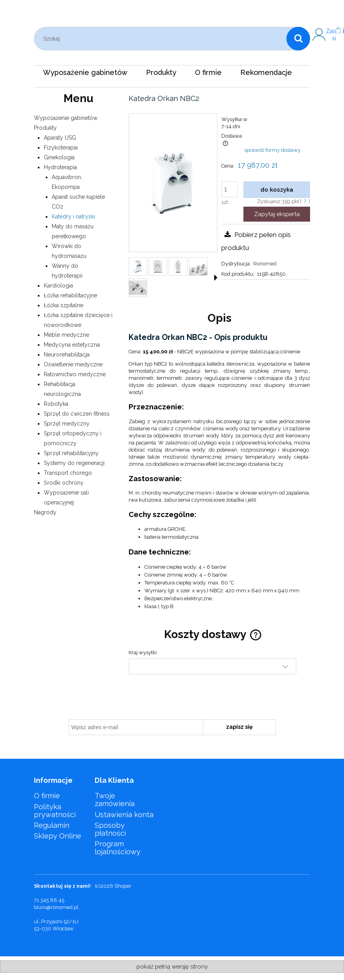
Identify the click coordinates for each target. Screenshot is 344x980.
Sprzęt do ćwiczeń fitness (77, 414)
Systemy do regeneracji (74, 463)
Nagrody (45, 512)
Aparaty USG (60, 138)
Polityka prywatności (55, 811)
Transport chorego (68, 473)
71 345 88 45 (49, 900)
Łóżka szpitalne (64, 305)
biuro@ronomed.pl (56, 907)
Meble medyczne (66, 335)
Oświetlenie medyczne (73, 364)
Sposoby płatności (110, 829)
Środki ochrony (64, 483)
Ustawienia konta (124, 815)
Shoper (123, 886)
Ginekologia (59, 157)
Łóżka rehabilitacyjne (70, 295)
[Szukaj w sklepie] (162, 39)
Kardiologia (58, 286)
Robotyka (56, 404)
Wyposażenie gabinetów (66, 118)
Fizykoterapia (61, 147)
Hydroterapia (60, 167)
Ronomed (265, 264)
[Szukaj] (298, 39)
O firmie (47, 796)
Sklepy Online (58, 836)
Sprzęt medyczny (67, 424)
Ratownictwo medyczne (75, 374)
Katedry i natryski (73, 217)
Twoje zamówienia (115, 800)
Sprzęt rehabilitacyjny (71, 453)
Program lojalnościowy (118, 848)
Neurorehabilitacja (67, 355)
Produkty (45, 128)
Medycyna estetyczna (72, 345)
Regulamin (52, 825)
